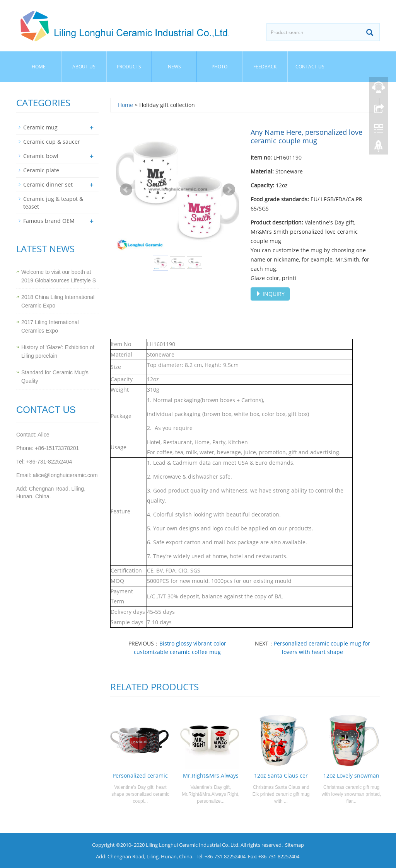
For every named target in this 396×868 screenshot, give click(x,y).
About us (84, 67)
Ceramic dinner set (48, 184)
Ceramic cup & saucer (52, 142)
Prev (126, 190)
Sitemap (294, 845)
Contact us (310, 67)
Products (129, 67)
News (174, 67)
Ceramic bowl (41, 156)
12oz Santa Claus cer (281, 775)
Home (39, 67)
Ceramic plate (41, 170)
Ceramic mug (40, 127)
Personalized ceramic (140, 775)
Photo (219, 67)
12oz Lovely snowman (351, 775)
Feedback (265, 67)
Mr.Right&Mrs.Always (211, 775)
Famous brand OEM (49, 221)
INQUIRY (270, 294)
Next (229, 190)
